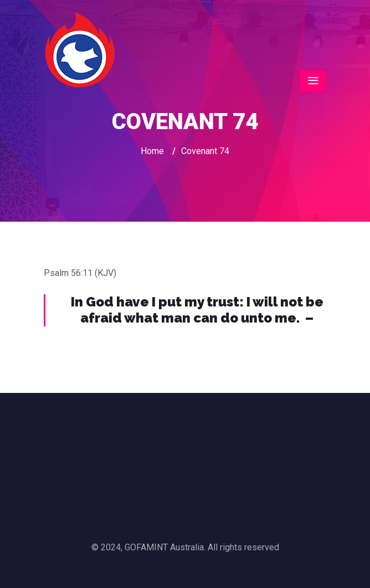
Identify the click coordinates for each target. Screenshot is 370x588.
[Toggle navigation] (313, 81)
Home (152, 151)
